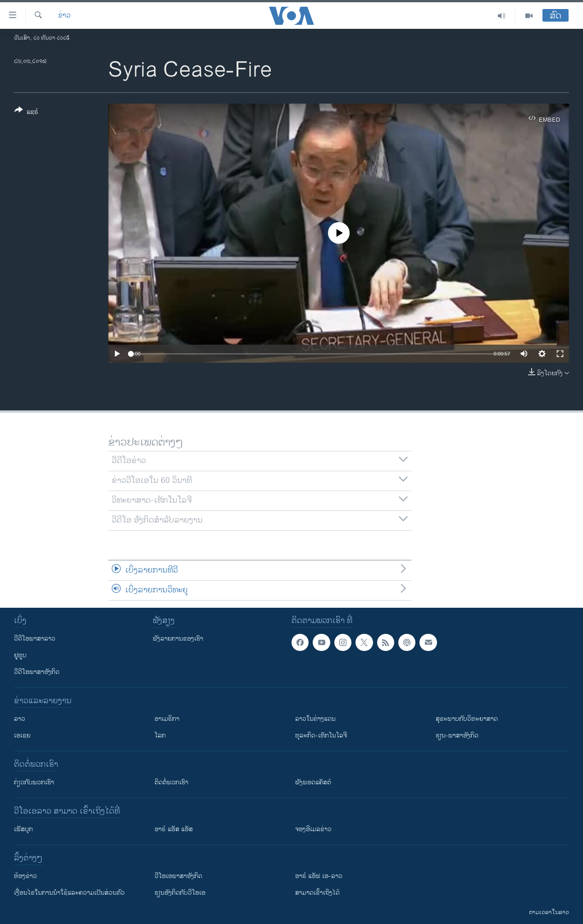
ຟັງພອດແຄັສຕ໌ (313, 782)
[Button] (26, 113)
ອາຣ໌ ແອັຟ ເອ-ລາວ (319, 876)
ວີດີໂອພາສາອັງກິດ (37, 672)
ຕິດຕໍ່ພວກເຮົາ (171, 782)
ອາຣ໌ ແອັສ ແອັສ (174, 829)
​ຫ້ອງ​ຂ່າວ (25, 876)
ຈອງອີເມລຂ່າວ (313, 829)
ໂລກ (160, 735)
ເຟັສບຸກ (23, 829)
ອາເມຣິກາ (167, 719)
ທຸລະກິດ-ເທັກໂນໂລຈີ (321, 735)
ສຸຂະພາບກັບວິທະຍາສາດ (467, 719)
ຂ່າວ (64, 16)
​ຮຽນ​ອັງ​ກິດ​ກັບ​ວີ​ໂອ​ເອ (180, 893)
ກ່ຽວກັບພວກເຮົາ (34, 782)
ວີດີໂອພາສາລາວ (35, 639)
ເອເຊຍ (22, 735)
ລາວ (20, 719)
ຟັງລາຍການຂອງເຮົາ (178, 639)
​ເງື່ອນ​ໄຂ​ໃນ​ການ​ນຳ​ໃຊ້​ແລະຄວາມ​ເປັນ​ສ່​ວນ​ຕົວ (69, 893)
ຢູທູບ (20, 655)
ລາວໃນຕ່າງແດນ (315, 719)
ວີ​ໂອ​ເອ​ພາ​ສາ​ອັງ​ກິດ (178, 876)
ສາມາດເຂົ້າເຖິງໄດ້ (317, 893)
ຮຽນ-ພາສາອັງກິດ (457, 735)
